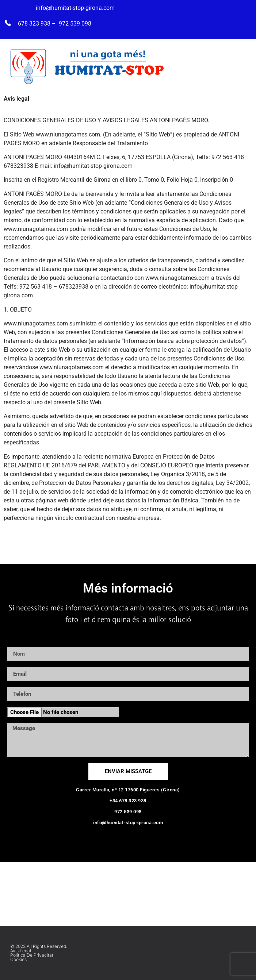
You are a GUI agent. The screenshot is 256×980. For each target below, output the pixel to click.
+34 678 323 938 (128, 801)
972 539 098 (128, 812)
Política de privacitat (32, 955)
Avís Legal (21, 951)
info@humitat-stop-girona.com (128, 823)
